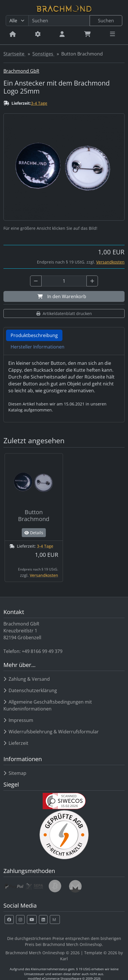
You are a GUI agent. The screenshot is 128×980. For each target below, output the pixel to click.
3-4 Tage (39, 103)
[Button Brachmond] (34, 518)
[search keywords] (59, 21)
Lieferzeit (16, 743)
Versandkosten (110, 262)
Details (34, 533)
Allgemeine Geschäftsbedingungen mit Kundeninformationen (48, 705)
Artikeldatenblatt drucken (64, 313)
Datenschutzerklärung (30, 690)
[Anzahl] (64, 281)
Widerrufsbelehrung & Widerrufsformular (51, 732)
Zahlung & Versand (27, 679)
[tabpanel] (64, 386)
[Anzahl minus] (36, 281)
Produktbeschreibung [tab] (34, 335)
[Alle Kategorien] (17, 21)
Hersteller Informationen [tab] (38, 347)
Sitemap (15, 773)
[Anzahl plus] (92, 281)
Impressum (18, 720)
